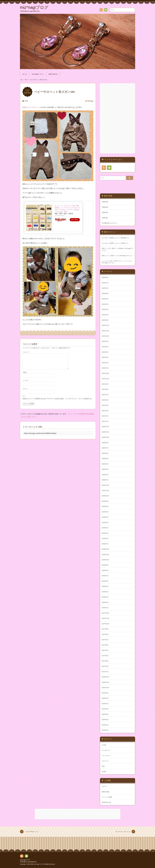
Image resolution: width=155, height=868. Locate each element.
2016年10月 (106, 688)
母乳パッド (105, 256)
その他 (104, 745)
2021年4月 (105, 405)
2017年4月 (105, 656)
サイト (25, 391)
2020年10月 (106, 437)
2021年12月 (106, 373)
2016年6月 (105, 709)
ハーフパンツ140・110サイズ (111, 261)
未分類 (104, 772)
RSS (101, 10)
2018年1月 (105, 608)
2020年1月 (105, 480)
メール (26, 383)
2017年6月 (105, 645)
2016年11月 (106, 682)
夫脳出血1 (105, 218)
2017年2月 (105, 666)
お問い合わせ (53, 74)
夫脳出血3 (105, 207)
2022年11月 (106, 331)
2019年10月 (106, 496)
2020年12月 (106, 427)
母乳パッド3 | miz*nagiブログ (120, 256)
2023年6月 (105, 320)
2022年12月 (106, 325)
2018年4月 (105, 592)
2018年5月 (105, 586)
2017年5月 (105, 650)
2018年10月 (106, 560)
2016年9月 (105, 693)
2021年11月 (106, 379)
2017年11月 (106, 618)
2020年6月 (105, 453)
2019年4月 (105, 528)
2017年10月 (106, 624)
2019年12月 (106, 485)
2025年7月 (105, 283)
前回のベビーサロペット (31, 107)
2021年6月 (105, 400)
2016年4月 (105, 720)
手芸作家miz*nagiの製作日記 (28, 862)
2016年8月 (105, 698)
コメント (26, 352)
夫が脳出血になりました (110, 223)
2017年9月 (105, 629)
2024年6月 (105, 299)
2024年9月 (105, 294)
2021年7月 (105, 395)
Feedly (106, 10)
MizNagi (90, 101)
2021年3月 (105, 411)
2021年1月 (105, 421)
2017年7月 (105, 640)
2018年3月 (105, 597)
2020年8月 (105, 443)
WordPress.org (106, 802)
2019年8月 (105, 507)
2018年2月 (105, 602)
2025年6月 (105, 288)
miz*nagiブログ (25, 860)
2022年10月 (106, 336)
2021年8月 (105, 389)
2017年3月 (105, 661)
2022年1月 (105, 368)
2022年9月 (105, 341)
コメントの (107, 797)
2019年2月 (105, 538)
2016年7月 (105, 704)
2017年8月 (105, 634)
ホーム (25, 74)
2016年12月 (106, 677)
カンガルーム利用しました (110, 238)
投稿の (106, 792)
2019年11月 (106, 491)
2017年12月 (106, 613)
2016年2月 (105, 730)
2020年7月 (105, 448)
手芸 (26, 101)
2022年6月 (105, 347)
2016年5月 (105, 714)
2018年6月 (105, 581)
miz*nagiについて (38, 74)
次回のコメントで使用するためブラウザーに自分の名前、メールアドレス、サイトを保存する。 (58, 401)
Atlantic (123, 243)
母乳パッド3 (106, 248)
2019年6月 (105, 517)
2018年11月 (106, 555)
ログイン (105, 786)
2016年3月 (105, 725)
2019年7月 (105, 512)
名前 (25, 375)
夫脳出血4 (105, 202)
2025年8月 (105, 278)
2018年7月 (105, 576)
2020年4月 (105, 464)
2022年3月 (105, 363)
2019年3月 (105, 533)
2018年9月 (105, 565)
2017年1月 (105, 672)
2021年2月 (105, 416)
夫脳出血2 (105, 212)
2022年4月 (105, 357)
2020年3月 (105, 469)
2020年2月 (105, 475)
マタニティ (105, 761)
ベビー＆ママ (106, 756)
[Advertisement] (118, 118)
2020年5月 (105, 459)
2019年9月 (105, 501)
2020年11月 (106, 432)
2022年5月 (105, 352)
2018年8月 (105, 570)
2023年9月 (105, 315)
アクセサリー (106, 750)
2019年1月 (105, 544)
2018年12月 (106, 549)
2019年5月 (105, 523)
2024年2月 (105, 309)
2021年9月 (105, 384)
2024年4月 (105, 304)
